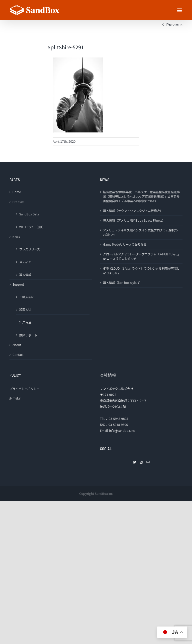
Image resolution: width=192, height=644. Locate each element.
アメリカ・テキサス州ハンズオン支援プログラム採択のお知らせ (140, 232)
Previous (174, 24)
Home (17, 192)
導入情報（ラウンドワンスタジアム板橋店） (133, 211)
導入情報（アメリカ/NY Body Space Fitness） (134, 220)
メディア (25, 262)
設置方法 (25, 310)
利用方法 (25, 322)
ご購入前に (27, 297)
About (17, 345)
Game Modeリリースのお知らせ (125, 244)
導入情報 (25, 275)
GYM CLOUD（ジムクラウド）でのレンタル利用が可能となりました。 (141, 271)
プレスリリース (30, 249)
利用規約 (15, 398)
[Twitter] (134, 462)
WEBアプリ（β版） (32, 227)
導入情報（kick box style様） (123, 283)
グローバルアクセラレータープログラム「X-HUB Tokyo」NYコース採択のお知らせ (141, 256)
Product (18, 202)
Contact (18, 354)
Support (18, 284)
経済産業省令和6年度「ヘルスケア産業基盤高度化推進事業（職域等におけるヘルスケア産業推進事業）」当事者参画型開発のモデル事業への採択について (141, 196)
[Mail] (148, 462)
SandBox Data (29, 214)
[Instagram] (141, 462)
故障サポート (28, 335)
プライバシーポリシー (24, 388)
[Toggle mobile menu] (180, 10)
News (16, 237)
